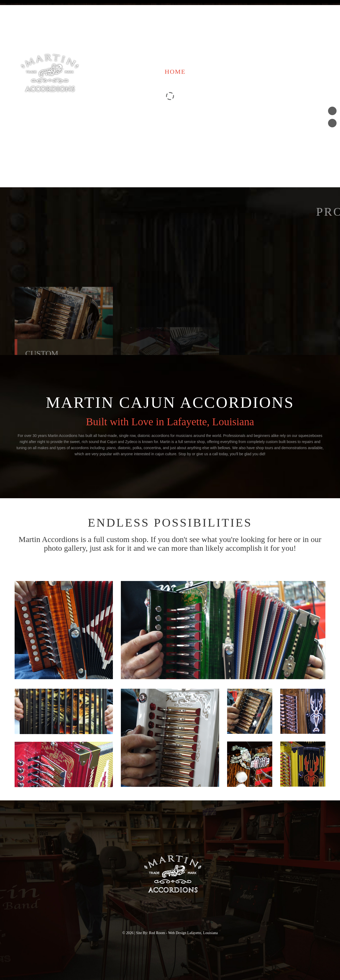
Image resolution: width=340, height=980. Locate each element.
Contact (270, 72)
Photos (311, 72)
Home (175, 72)
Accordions (220, 72)
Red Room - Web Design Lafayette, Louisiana (183, 933)
